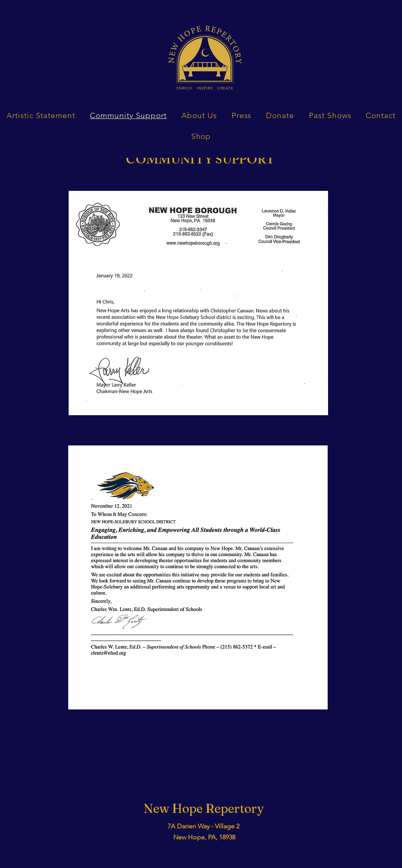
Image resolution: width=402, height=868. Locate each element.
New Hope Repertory (204, 809)
